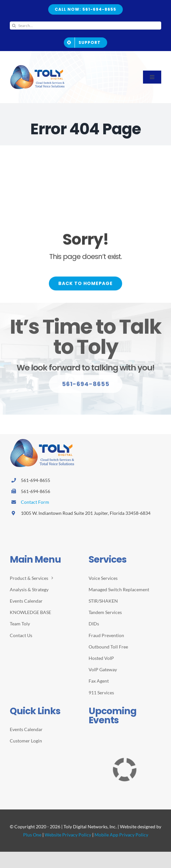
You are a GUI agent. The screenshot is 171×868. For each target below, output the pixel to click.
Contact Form (35, 502)
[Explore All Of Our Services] (86, 387)
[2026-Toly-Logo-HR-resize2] (37, 67)
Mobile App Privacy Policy (121, 835)
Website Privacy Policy (68, 835)
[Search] (14, 26)
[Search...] (85, 26)
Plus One (32, 835)
